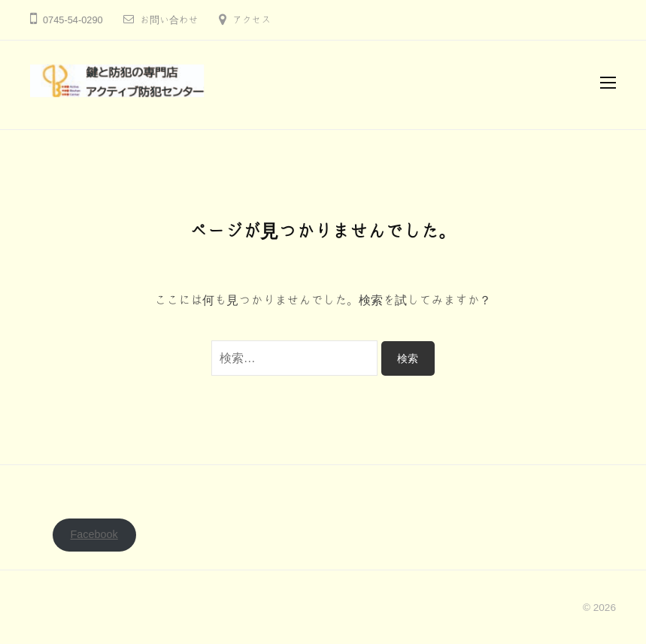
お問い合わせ (169, 20)
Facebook (94, 534)
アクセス (252, 20)
